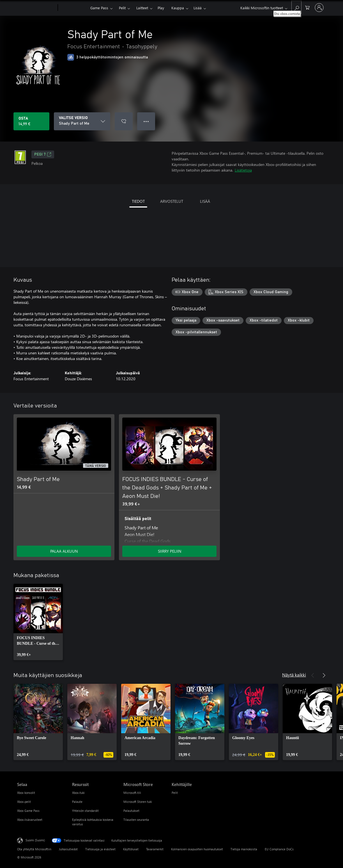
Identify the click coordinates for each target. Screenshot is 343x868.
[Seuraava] (324, 675)
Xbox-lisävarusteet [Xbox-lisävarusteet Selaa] (30, 820)
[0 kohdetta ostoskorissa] (307, 7)
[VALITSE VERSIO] (82, 121)
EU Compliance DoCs (279, 849)
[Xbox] (73, 8)
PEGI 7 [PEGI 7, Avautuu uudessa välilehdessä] (43, 154)
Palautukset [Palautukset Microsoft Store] (131, 811)
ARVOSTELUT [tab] (172, 201)
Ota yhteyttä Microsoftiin (34, 849)
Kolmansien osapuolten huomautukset (197, 849)
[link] (38, 622)
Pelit (122, 8)
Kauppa (178, 8)
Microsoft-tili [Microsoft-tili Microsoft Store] (132, 793)
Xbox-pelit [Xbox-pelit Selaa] (24, 802)
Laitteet (142, 8)
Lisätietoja (243, 170)
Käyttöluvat (131, 849)
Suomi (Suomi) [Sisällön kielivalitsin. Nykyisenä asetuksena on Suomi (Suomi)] (35, 840)
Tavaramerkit (155, 849)
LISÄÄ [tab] (205, 201)
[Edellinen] (313, 675)
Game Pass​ (99, 8)
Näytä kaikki (294, 675)
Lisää (198, 8)
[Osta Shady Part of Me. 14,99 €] (31, 121)
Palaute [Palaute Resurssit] (77, 802)
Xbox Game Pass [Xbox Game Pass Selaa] (28, 811)
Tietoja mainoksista (244, 849)
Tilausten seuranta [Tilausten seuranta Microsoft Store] (136, 820)
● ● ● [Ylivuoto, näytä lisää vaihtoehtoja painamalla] (146, 121)
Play (161, 8)
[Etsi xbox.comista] (296, 7)
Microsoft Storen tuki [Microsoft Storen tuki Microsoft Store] (138, 802)
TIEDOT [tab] (138, 201)
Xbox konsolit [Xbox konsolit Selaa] (26, 793)
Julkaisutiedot (68, 849)
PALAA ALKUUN (64, 551)
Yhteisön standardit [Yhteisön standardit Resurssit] (85, 811)
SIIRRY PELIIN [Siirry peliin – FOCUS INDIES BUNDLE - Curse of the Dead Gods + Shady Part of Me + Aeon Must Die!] (170, 551)
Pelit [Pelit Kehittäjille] (175, 793)
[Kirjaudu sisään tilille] (319, 8)
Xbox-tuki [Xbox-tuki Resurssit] (78, 793)
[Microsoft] (36, 8)
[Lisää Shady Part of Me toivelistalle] (124, 121)
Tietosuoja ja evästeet (100, 849)
